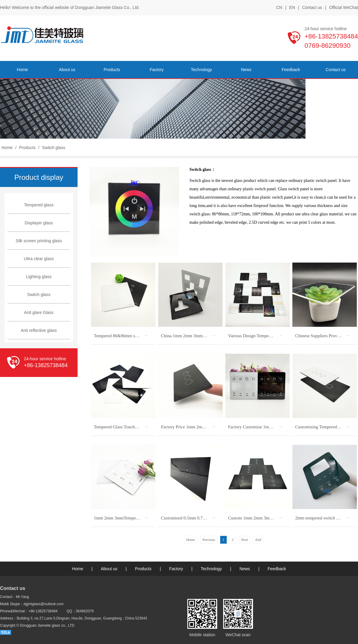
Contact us (312, 7)
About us (109, 569)
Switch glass (53, 148)
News (245, 569)
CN (279, 7)
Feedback (277, 569)
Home (7, 148)
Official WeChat (344, 8)
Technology (211, 569)
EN (292, 7)
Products (27, 148)
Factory (176, 569)
